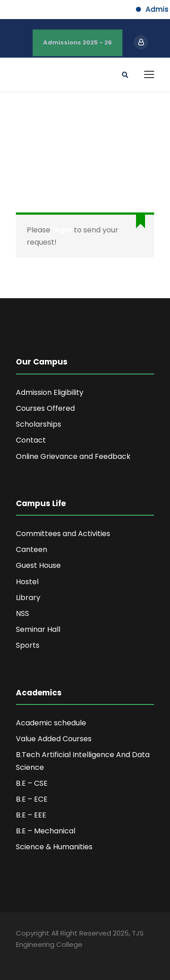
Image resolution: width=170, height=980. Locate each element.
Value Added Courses (54, 739)
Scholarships (39, 424)
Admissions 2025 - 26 (78, 42)
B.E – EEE (31, 815)
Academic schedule (51, 723)
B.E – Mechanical (46, 831)
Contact (31, 440)
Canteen (32, 549)
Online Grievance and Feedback (73, 456)
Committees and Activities (63, 534)
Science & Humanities (54, 847)
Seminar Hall (38, 629)
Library (28, 598)
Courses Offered (45, 408)
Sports (28, 645)
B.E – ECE (32, 799)
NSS (22, 613)
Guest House (38, 565)
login (62, 230)
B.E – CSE (32, 783)
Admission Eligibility (50, 392)
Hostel (27, 582)
